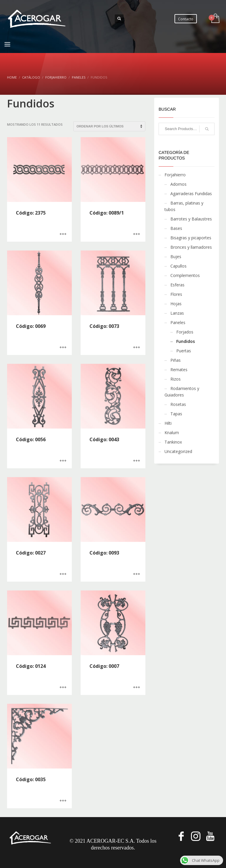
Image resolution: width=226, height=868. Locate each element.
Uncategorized (178, 451)
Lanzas (177, 313)
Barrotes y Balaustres (191, 219)
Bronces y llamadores (191, 247)
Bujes (176, 257)
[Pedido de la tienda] (109, 126)
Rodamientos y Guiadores (182, 392)
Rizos (176, 379)
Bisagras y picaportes (191, 238)
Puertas (184, 351)
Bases (176, 228)
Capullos (178, 266)
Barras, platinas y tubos (184, 206)
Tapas (176, 414)
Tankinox (173, 442)
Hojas (176, 304)
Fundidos (186, 341)
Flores (176, 294)
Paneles (178, 322)
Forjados (185, 332)
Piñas (176, 360)
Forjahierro (175, 175)
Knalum (172, 433)
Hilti (168, 423)
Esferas (177, 285)
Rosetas (178, 404)
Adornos (178, 184)
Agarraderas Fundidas (191, 194)
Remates (179, 370)
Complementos (185, 275)
